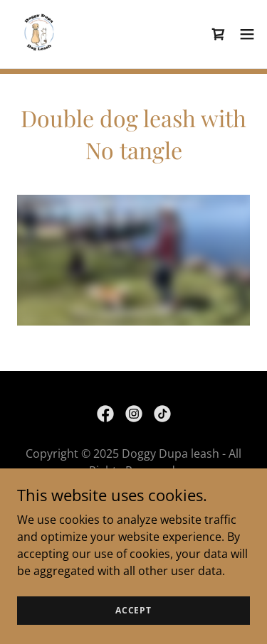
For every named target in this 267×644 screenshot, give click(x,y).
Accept (133, 610)
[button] (247, 34)
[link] (40, 34)
